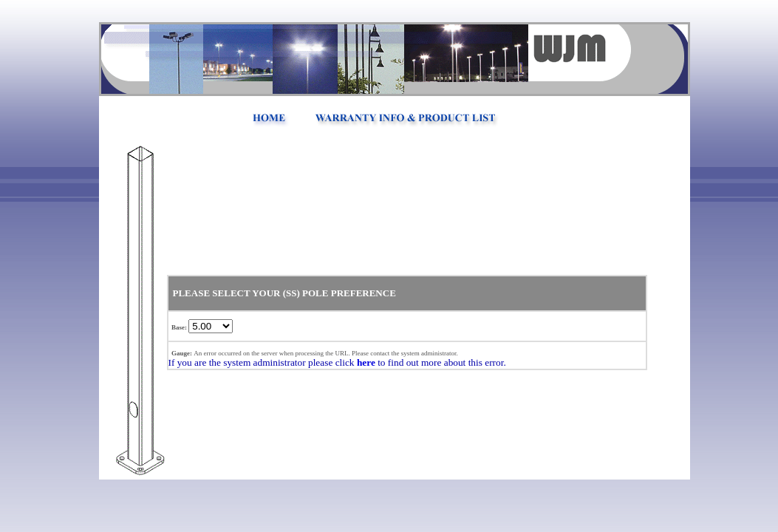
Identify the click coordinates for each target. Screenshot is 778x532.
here (366, 362)
